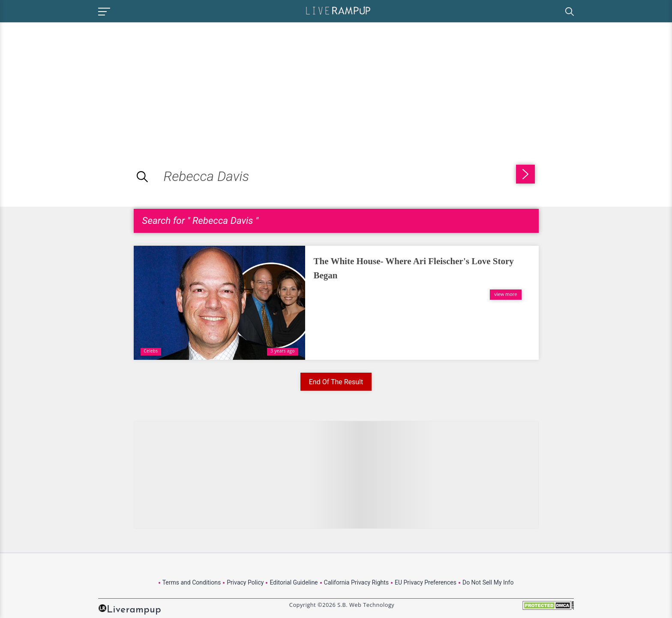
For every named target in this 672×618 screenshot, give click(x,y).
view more (505, 294)
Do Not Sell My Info (488, 582)
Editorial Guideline (294, 582)
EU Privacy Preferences (426, 582)
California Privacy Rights (356, 582)
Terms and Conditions (192, 582)
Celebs (151, 351)
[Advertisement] (72, 82)
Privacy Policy (245, 582)
